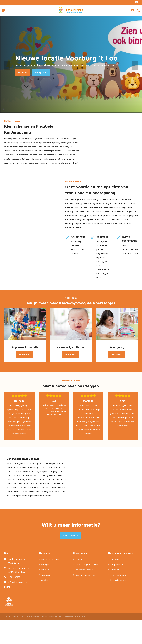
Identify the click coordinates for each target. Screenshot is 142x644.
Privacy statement (118, 599)
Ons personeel (117, 588)
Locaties (45, 604)
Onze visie (80, 583)
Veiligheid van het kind (85, 594)
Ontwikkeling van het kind (87, 588)
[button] (7, 66)
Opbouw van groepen (85, 599)
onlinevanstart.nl (69, 640)
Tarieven (45, 594)
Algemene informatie (51, 583)
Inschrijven (46, 599)
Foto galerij (115, 583)
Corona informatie (118, 604)
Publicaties (115, 594)
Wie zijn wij (46, 588)
